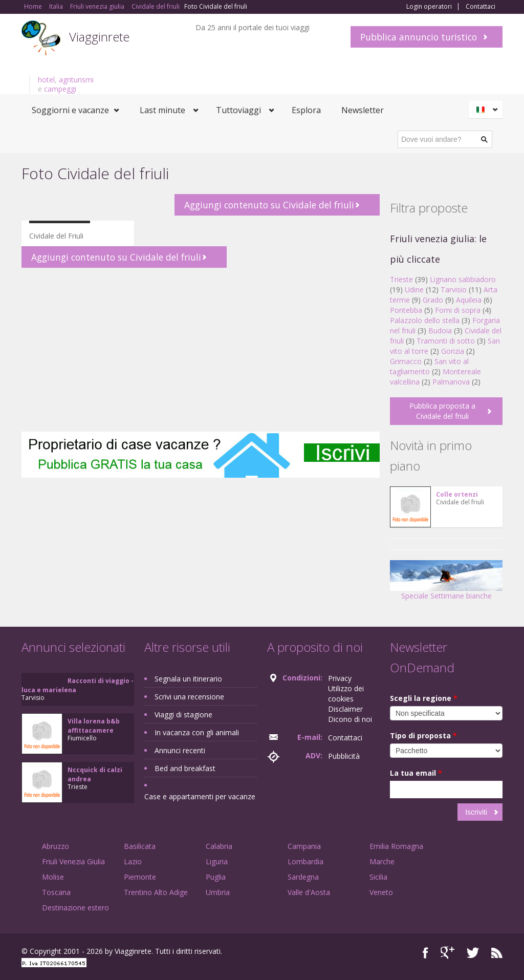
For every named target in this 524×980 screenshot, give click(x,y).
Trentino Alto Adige (156, 892)
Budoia (440, 331)
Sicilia (378, 877)
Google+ (447, 953)
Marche (382, 861)
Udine (414, 290)
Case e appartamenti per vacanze (200, 796)
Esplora (306, 110)
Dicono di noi (350, 719)
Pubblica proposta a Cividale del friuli (442, 411)
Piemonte (140, 877)
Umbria (218, 892)
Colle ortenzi (457, 494)
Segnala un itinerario (188, 679)
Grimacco (406, 361)
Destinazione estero (75, 908)
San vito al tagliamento (429, 366)
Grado (433, 300)
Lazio (133, 861)
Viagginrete (99, 37)
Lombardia (305, 861)
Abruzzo (56, 846)
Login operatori (429, 7)
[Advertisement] (201, 350)
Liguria (217, 861)
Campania (304, 846)
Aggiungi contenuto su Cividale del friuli (269, 205)
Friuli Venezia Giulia (73, 861)
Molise (53, 877)
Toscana (56, 892)
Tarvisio (454, 290)
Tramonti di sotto (446, 341)
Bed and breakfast (185, 768)
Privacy (340, 678)
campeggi (60, 89)
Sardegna (303, 877)
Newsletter (363, 110)
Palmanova (451, 382)
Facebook (425, 953)
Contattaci (481, 7)
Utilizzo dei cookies (346, 694)
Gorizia (453, 351)
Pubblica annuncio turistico (419, 37)
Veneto (381, 892)
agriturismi (76, 80)
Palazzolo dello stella (425, 320)
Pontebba (406, 310)
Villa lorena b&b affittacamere (94, 726)
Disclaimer (345, 709)
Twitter (473, 953)
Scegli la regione (424, 698)
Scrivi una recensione (189, 697)
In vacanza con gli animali (197, 732)
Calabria (219, 846)
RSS (497, 953)
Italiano (487, 110)
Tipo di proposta (423, 736)
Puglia (216, 877)
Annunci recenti (180, 750)
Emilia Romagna (396, 846)
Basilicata (140, 846)
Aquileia (469, 300)
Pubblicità (344, 756)
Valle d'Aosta (309, 892)
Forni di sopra (458, 310)
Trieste (401, 279)
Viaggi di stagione (183, 715)
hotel (46, 80)
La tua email (416, 773)
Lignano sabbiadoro (463, 279)
